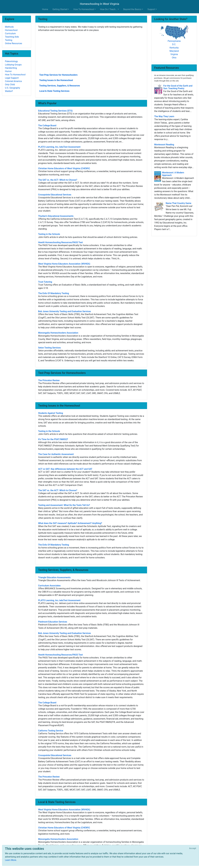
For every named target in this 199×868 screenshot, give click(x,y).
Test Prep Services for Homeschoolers (58, 75)
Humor (8, 71)
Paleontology (11, 61)
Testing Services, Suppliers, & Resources (60, 86)
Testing (9, 40)
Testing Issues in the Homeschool (56, 80)
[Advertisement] (91, 52)
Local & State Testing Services (54, 91)
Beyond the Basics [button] (132, 9)
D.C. (174, 44)
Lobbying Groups (13, 65)
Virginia (174, 54)
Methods (9, 27)
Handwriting (11, 68)
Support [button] (151, 9)
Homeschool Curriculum (11, 32)
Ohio (174, 58)
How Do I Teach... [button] (109, 9)
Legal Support (12, 78)
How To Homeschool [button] (84, 9)
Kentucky (174, 48)
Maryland (174, 51)
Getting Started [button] (60, 9)
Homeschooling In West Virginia (99, 4)
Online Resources (14, 43)
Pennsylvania (174, 41)
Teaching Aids (12, 37)
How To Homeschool (15, 75)
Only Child (10, 85)
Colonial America (13, 81)
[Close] (193, 848)
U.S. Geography (13, 88)
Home (45, 9)
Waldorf (9, 91)
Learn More (11, 860)
